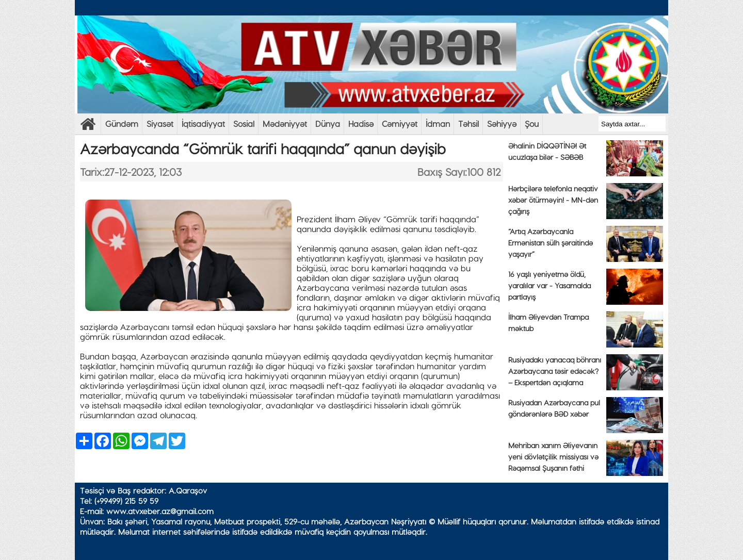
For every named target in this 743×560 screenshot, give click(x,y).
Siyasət (160, 123)
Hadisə (361, 123)
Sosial (244, 123)
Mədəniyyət (285, 123)
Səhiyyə (502, 123)
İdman (438, 123)
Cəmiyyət (400, 123)
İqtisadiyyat (203, 123)
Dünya (328, 123)
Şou (532, 123)
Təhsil (469, 123)
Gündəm (122, 123)
